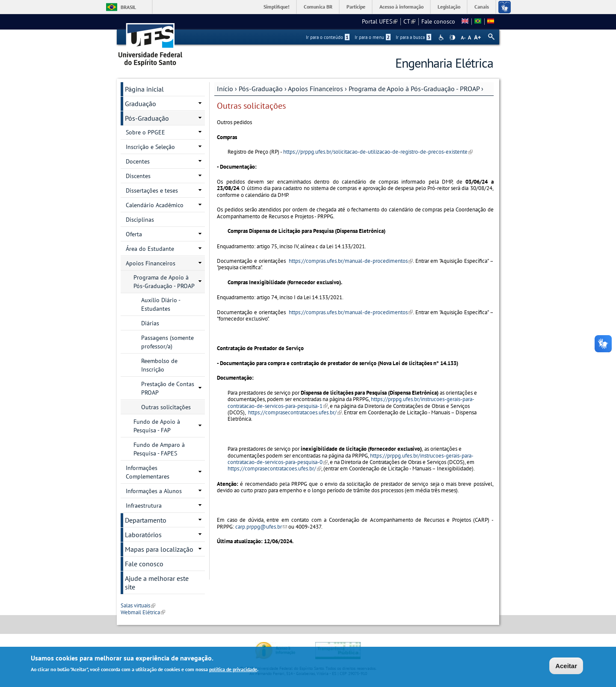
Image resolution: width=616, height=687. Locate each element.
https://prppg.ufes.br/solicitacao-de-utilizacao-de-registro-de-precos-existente (378, 152)
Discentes (138, 176)
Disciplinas (140, 220)
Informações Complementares (148, 472)
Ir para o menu (373, 37)
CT (409, 21)
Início (225, 89)
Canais (482, 7)
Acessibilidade (442, 37)
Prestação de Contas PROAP (168, 388)
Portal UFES (380, 21)
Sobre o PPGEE (145, 132)
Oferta (134, 234)
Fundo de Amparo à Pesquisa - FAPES (159, 449)
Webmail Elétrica (143, 612)
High (452, 38)
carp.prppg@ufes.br (261, 527)
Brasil (128, 7)
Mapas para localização (159, 549)
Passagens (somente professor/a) (167, 342)
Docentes (138, 161)
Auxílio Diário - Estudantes (161, 304)
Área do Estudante (150, 249)
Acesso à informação (401, 7)
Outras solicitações (166, 407)
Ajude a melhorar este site (157, 583)
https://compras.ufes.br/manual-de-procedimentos (351, 261)
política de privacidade (233, 670)
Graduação (141, 104)
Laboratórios (143, 535)
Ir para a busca (413, 37)
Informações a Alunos (154, 491)
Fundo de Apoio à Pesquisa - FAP (157, 426)
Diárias (150, 323)
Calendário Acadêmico (155, 205)
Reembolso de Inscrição (159, 365)
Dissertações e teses (152, 190)
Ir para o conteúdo (328, 37)
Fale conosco (438, 21)
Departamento (146, 520)
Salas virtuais (138, 605)
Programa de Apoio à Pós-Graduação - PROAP (414, 89)
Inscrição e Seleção (150, 147)
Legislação (449, 7)
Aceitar (566, 667)
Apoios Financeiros (315, 89)
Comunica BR (318, 7)
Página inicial (144, 89)
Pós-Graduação (261, 89)
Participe (356, 7)
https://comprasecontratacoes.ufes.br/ (295, 412)
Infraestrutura (144, 506)
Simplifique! (277, 7)
